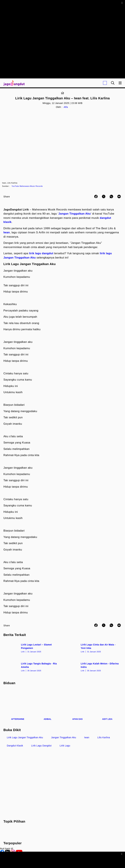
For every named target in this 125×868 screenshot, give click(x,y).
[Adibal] (48, 705)
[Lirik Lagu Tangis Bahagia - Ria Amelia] (33, 667)
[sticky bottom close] (122, 854)
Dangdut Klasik (15, 746)
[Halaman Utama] (13, 83)
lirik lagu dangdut (41, 253)
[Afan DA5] (77, 705)
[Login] (105, 83)
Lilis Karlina (104, 737)
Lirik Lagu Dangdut (41, 746)
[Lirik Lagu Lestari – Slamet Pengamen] (33, 648)
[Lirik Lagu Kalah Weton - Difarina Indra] (92, 667)
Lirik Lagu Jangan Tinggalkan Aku (25, 737)
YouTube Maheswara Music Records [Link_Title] (27, 186)
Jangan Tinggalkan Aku (75, 214)
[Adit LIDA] (107, 705)
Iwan (7, 232)
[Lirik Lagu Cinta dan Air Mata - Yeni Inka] (92, 648)
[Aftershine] (18, 705)
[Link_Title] (62, 93)
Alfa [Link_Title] (66, 107)
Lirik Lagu (65, 746)
